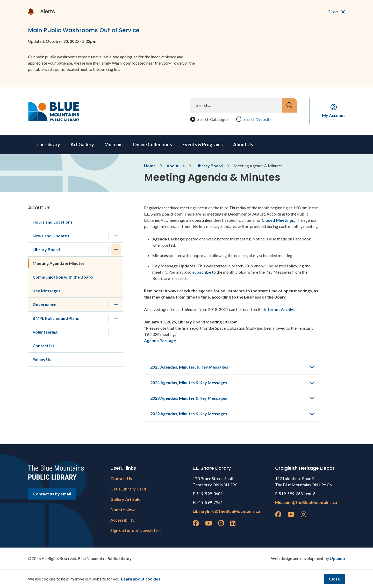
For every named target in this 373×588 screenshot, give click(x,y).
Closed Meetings (278, 220)
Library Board (209, 166)
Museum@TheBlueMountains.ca (306, 502)
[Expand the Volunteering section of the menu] (116, 332)
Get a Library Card (128, 489)
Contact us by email (52, 494)
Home (150, 166)
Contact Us (44, 346)
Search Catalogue (213, 119)
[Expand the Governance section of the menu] (116, 305)
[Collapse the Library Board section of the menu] (116, 250)
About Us (243, 144)
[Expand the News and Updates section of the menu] (116, 236)
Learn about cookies (141, 579)
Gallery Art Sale (125, 499)
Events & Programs (203, 144)
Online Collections (152, 144)
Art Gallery (82, 144)
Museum (113, 144)
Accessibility (123, 520)
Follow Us (42, 359)
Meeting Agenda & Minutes (59, 263)
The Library (48, 144)
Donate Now (123, 510)
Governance (44, 304)
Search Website (257, 119)
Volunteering (45, 332)
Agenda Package (160, 340)
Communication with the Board (63, 277)
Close (334, 579)
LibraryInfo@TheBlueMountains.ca (226, 511)
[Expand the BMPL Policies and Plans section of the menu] (116, 318)
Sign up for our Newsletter (136, 530)
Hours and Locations (53, 222)
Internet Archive (279, 309)
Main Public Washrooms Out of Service (84, 30)
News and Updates (51, 236)
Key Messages (46, 291)
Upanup (337, 558)
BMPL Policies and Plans (56, 318)
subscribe (202, 272)
